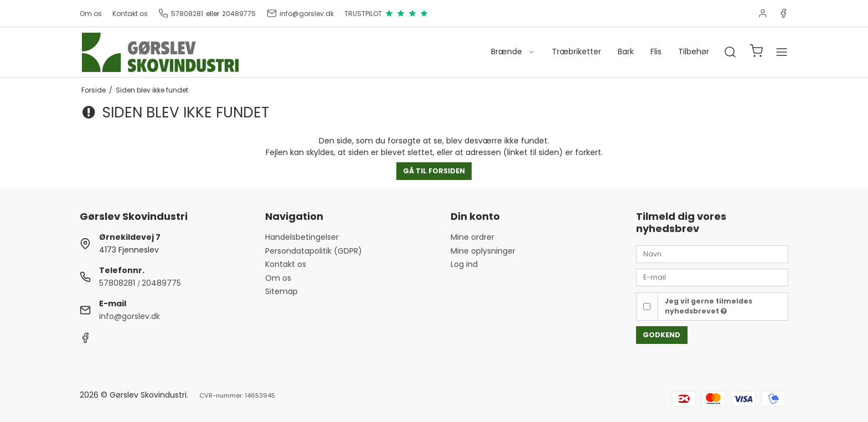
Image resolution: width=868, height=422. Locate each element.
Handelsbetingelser (302, 237)
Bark (626, 52)
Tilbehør (694, 52)
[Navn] (712, 254)
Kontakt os (130, 14)
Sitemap (281, 291)
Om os (91, 14)
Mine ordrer (472, 237)
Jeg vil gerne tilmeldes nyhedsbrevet (709, 306)
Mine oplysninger (483, 251)
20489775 (239, 14)
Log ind (464, 264)
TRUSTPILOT (386, 13)
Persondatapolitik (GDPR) (314, 251)
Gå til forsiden (434, 171)
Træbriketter (577, 52)
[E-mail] (712, 277)
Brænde (513, 52)
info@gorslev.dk (300, 13)
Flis (656, 52)
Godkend (662, 335)
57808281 (181, 13)
